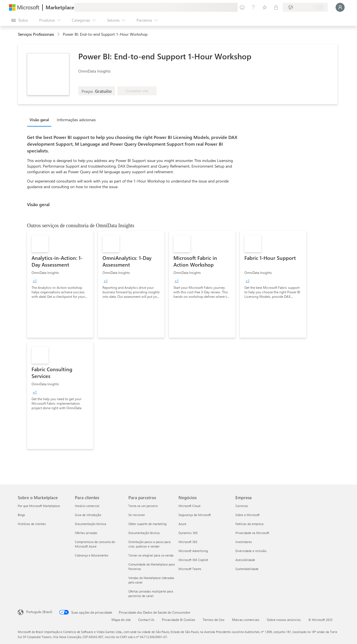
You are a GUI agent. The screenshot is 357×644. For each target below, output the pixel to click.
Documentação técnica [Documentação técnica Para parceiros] (144, 533)
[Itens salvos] (265, 7)
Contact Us (146, 620)
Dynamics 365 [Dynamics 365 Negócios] (188, 533)
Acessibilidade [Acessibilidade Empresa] (245, 560)
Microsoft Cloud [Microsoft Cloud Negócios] (189, 506)
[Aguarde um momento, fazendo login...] (340, 7)
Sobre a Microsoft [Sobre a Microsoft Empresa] (247, 515)
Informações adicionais (76, 120)
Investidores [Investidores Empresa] (244, 542)
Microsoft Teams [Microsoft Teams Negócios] (190, 569)
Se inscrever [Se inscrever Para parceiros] (137, 515)
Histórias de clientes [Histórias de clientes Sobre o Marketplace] (32, 524)
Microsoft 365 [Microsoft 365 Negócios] (188, 542)
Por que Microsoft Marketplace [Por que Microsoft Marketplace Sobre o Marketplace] (39, 506)
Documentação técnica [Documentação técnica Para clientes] (91, 524)
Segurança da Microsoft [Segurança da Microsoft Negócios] (195, 515)
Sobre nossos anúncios (284, 620)
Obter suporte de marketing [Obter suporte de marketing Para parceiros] (147, 524)
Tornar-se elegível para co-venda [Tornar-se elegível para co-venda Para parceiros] (151, 555)
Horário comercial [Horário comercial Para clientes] (87, 506)
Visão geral (39, 120)
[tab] (41, 120)
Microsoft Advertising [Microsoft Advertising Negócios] (193, 551)
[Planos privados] (276, 7)
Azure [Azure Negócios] (182, 524)
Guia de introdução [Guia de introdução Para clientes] (88, 515)
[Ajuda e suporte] (253, 7)
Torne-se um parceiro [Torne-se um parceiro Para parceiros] (143, 506)
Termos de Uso (214, 620)
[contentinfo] (59, 34)
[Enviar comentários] (242, 7)
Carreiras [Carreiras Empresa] (242, 506)
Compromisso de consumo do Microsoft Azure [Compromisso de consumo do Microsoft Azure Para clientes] (95, 544)
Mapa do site (121, 620)
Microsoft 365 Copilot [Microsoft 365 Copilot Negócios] (193, 560)
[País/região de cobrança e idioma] (305, 7)
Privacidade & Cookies (179, 620)
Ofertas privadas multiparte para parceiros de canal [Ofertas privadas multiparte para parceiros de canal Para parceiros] (151, 594)
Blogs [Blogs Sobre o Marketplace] (21, 515)
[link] (60, 284)
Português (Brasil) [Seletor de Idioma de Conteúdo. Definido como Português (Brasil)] (39, 612)
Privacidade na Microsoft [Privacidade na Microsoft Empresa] (252, 533)
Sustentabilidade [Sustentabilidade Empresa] (247, 569)
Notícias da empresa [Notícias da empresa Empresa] (249, 524)
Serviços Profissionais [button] (36, 34)
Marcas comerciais (246, 620)
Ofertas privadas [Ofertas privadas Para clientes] (86, 533)
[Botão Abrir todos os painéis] (20, 20)
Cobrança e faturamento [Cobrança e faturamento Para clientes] (92, 555)
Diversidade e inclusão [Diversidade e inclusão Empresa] (251, 551)
